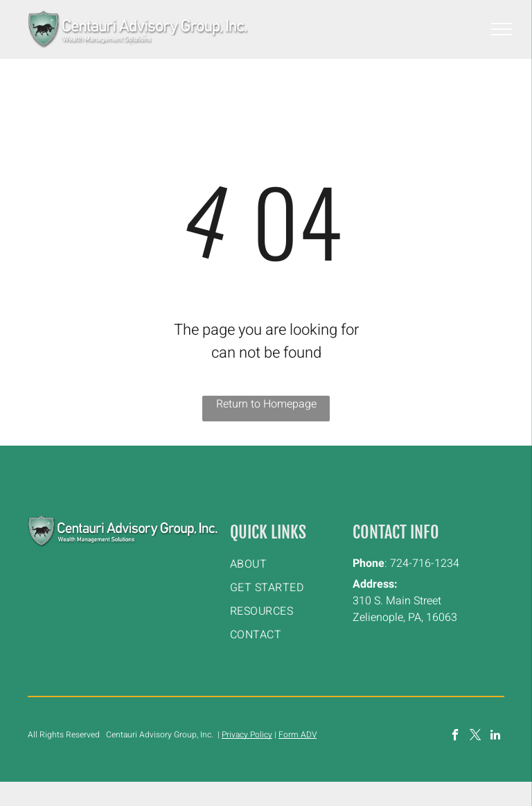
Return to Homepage (266, 404)
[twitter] (476, 737)
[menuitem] (286, 564)
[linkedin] (496, 737)
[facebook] (455, 737)
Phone (369, 563)
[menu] (502, 29)
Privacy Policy (247, 735)
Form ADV (298, 735)
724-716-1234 (425, 563)
